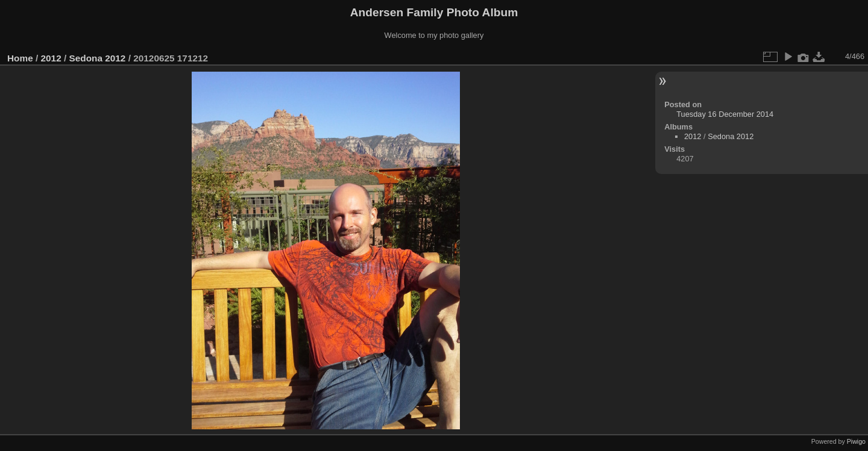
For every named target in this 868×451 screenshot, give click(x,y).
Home (20, 58)
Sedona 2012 (97, 58)
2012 (51, 58)
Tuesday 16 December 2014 (725, 114)
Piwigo (856, 441)
